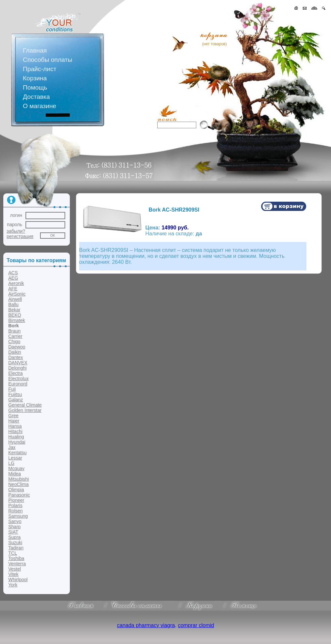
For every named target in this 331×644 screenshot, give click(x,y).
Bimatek (17, 320)
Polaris (15, 505)
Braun (14, 331)
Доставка (36, 97)
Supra (14, 537)
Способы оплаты (47, 60)
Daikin (15, 352)
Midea (15, 474)
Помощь (35, 87)
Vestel (15, 569)
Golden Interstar (25, 410)
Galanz (16, 400)
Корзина (35, 78)
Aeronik (16, 283)
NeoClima (18, 484)
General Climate (25, 405)
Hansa (15, 426)
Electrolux (18, 379)
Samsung (18, 516)
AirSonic (17, 294)
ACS (13, 273)
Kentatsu (17, 453)
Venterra (17, 564)
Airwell (15, 299)
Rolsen (16, 511)
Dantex (16, 357)
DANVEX (18, 363)
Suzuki (15, 543)
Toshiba (16, 558)
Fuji (12, 389)
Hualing (16, 437)
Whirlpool (18, 580)
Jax (12, 447)
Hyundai (17, 442)
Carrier (15, 336)
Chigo (14, 342)
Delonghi (17, 368)
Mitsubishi (19, 479)
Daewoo (17, 347)
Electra (16, 373)
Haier (14, 421)
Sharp (14, 527)
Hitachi (15, 431)
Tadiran (16, 548)
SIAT (13, 532)
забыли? (16, 231)
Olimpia (16, 490)
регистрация (20, 236)
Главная (35, 50)
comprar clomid (196, 625)
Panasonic (19, 495)
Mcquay (16, 468)
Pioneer (16, 500)
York (13, 585)
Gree (13, 416)
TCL (13, 553)
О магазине (40, 106)
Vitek (13, 574)
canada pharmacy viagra (146, 625)
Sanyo (15, 521)
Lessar (15, 458)
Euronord (18, 384)
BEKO (15, 315)
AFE (13, 289)
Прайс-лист (40, 69)
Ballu (13, 304)
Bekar (14, 310)
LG (11, 463)
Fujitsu (15, 394)
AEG (13, 278)
